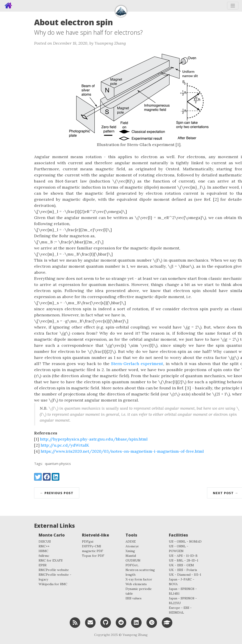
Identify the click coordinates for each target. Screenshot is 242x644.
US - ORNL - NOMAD (185, 541)
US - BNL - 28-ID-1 (184, 560)
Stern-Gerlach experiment (137, 364)
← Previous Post (57, 493)
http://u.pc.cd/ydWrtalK (65, 445)
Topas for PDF (93, 556)
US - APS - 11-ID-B (183, 556)
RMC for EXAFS (51, 560)
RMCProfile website (54, 570)
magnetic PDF (93, 551)
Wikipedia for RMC (53, 584)
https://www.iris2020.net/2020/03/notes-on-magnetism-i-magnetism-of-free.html (122, 451)
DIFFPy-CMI (92, 546)
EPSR (43, 565)
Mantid (131, 556)
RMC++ (44, 546)
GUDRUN (133, 560)
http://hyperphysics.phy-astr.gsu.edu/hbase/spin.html (94, 439)
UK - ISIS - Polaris (183, 570)
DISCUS (45, 541)
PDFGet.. (132, 565)
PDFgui (88, 541)
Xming (130, 551)
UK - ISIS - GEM (181, 565)
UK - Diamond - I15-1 (185, 575)
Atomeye (132, 546)
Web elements (136, 584)
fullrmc (44, 556)
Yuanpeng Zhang (135, 635)
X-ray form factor (139, 579)
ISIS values (134, 598)
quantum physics (58, 464)
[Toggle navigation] (233, 6)
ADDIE (131, 541)
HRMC (43, 551)
